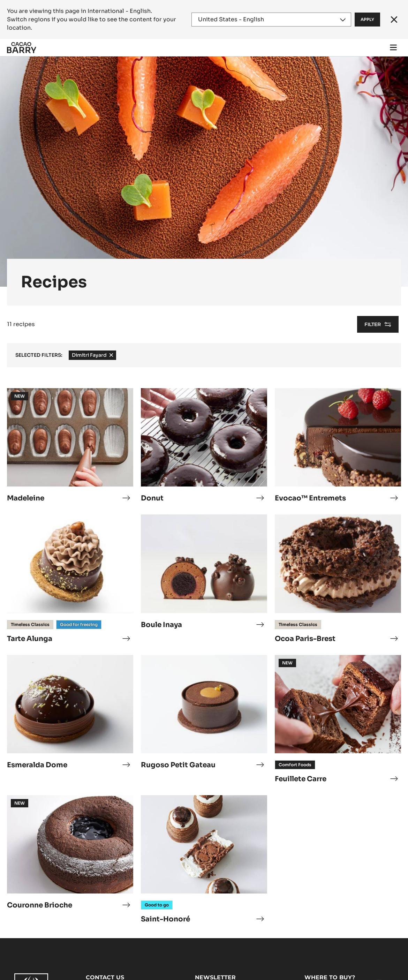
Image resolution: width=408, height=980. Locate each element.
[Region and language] (271, 20)
